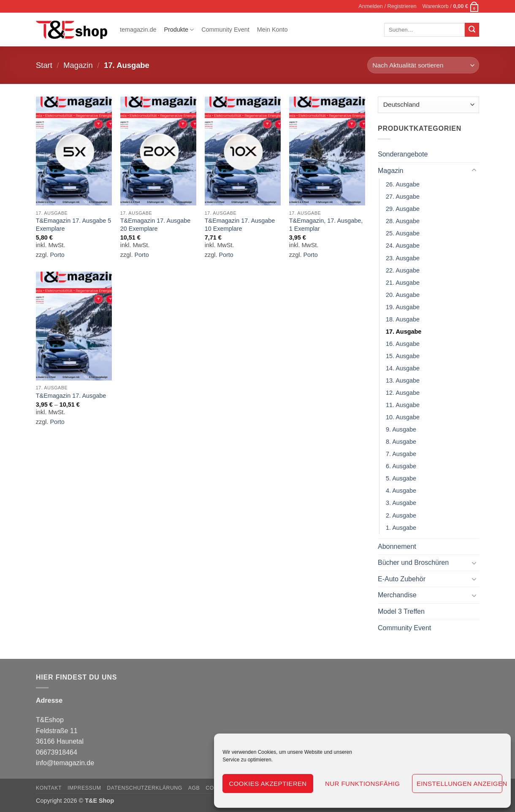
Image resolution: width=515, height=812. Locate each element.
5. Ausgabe (401, 479)
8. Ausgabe (401, 442)
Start (44, 65)
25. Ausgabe (403, 234)
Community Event (225, 30)
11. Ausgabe (403, 405)
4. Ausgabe (401, 491)
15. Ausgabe (403, 356)
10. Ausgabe (403, 418)
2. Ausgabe (401, 515)
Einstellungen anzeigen (459, 784)
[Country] (428, 105)
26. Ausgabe (403, 185)
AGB (194, 788)
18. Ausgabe (403, 319)
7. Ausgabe (401, 454)
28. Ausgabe (403, 221)
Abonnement (397, 546)
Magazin (78, 65)
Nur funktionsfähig (362, 784)
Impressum (84, 788)
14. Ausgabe (403, 368)
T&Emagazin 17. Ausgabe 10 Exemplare (240, 225)
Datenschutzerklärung (145, 788)
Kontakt (49, 788)
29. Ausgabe (403, 209)
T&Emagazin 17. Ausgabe (71, 396)
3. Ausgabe (401, 503)
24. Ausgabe (403, 246)
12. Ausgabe (403, 393)
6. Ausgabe (401, 467)
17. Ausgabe (404, 332)
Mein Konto (272, 30)
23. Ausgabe (403, 258)
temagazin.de (138, 30)
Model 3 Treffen (401, 611)
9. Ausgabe (401, 430)
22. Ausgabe (403, 270)
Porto (57, 255)
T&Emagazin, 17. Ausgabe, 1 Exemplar (326, 225)
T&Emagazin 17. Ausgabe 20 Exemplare (155, 225)
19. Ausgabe (403, 307)
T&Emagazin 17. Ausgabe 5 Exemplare (73, 225)
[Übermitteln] (472, 30)
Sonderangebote (403, 154)
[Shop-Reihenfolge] (423, 65)
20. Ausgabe (403, 295)
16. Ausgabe (403, 344)
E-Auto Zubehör (402, 579)
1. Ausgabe (401, 528)
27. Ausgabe (403, 197)
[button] (387, 6)
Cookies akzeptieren (268, 784)
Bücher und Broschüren (413, 563)
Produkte (179, 30)
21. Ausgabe (403, 283)
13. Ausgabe (403, 380)
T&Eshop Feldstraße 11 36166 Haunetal (60, 731)
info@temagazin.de (65, 763)
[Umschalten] (474, 171)
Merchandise (397, 595)
